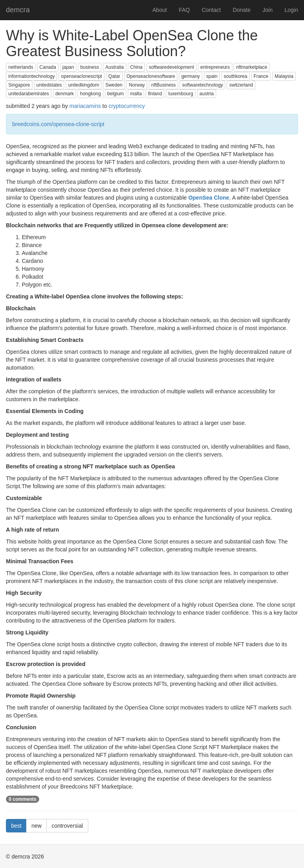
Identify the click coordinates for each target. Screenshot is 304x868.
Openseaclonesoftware (151, 76)
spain (212, 76)
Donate (242, 10)
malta (136, 94)
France (261, 76)
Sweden (114, 85)
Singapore (19, 85)
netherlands (21, 67)
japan (68, 67)
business (90, 67)
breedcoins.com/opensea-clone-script (58, 124)
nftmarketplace (252, 67)
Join (268, 10)
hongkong (90, 94)
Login (291, 10)
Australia (115, 67)
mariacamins (85, 106)
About (160, 10)
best (16, 826)
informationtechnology (31, 76)
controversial (67, 826)
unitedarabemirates (29, 94)
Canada (48, 67)
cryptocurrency (127, 106)
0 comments (23, 799)
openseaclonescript (81, 76)
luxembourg (181, 94)
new (36, 826)
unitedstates (49, 85)
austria (207, 94)
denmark (65, 94)
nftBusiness (163, 85)
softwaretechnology (202, 85)
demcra (18, 10)
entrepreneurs (215, 67)
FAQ (184, 10)
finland (155, 94)
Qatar (114, 76)
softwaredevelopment (171, 67)
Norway (137, 85)
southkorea (235, 76)
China (136, 67)
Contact (211, 10)
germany (191, 76)
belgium (116, 94)
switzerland (241, 85)
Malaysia (284, 76)
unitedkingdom (84, 85)
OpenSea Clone (209, 198)
